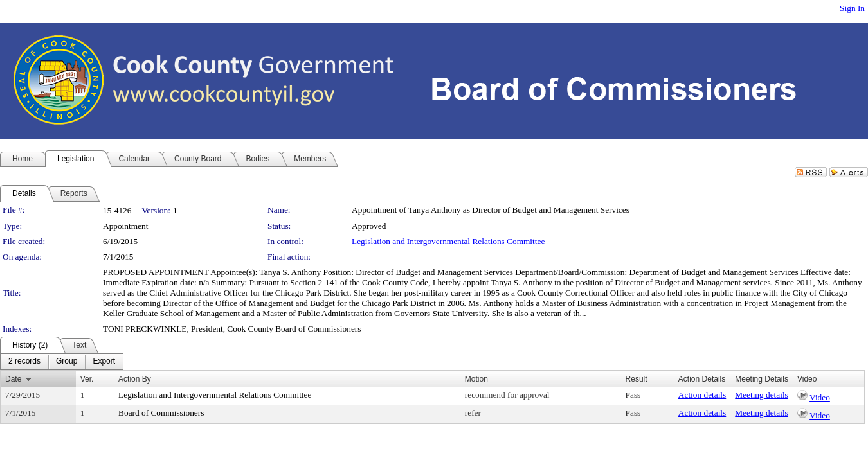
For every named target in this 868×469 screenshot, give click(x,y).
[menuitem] (24, 362)
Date (13, 379)
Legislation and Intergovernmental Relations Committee (448, 241)
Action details (702, 395)
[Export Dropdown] (104, 362)
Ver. (87, 379)
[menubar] (62, 362)
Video (820, 397)
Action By (135, 379)
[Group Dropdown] (67, 362)
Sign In (852, 8)
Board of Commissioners (161, 413)
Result (637, 379)
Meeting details (762, 395)
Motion (476, 379)
